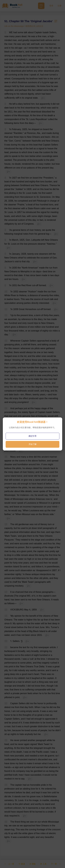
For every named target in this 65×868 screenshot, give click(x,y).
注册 (60, 6)
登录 (51, 6)
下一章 (56, 864)
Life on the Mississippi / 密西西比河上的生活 (24, 26)
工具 (43, 864)
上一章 (9, 864)
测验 (33, 864)
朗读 (22, 864)
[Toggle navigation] (41, 6)
